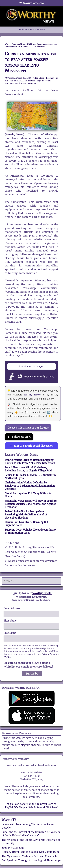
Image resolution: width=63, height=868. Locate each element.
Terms (7, 657)
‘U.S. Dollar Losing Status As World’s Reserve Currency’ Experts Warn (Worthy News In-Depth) (30, 552)
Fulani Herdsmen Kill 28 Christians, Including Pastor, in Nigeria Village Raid (28, 469)
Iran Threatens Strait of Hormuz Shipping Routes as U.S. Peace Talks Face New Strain (30, 462)
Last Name (10, 633)
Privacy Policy (49, 654)
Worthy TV (9, 820)
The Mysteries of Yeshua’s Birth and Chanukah (29, 856)
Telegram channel (30, 745)
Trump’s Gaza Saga (13, 848)
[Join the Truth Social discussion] (31, 446)
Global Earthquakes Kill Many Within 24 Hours (28, 495)
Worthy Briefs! (42, 593)
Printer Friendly (28, 84)
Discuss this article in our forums (28, 428)
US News (14, 543)
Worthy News (14, 135)
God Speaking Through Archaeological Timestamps (31, 860)
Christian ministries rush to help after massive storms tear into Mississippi (30, 62)
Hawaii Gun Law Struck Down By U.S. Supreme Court (27, 524)
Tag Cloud (39, 78)
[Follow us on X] (19, 437)
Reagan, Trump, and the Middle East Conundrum (30, 852)
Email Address (12, 608)
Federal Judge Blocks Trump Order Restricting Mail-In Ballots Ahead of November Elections (26, 515)
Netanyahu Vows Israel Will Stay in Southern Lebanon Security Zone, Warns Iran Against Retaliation (31, 504)
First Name (10, 621)
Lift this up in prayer (32, 366)
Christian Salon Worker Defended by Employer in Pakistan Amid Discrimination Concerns (30, 486)
